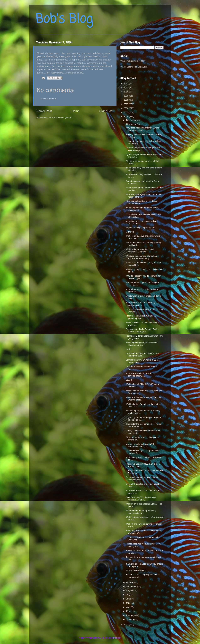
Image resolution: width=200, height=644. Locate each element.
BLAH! (129, 380)
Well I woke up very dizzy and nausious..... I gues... (140, 250)
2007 (126, 104)
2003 (126, 625)
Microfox (130, 232)
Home (76, 111)
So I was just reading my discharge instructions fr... (142, 478)
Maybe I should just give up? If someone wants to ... (140, 445)
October (130, 582)
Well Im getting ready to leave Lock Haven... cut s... (142, 344)
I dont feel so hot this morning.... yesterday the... (141, 317)
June (129, 599)
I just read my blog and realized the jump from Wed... (142, 355)
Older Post (106, 111)
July (128, 595)
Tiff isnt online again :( (136, 570)
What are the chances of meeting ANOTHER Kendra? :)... (141, 257)
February (131, 615)
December (131, 120)
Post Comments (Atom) (60, 117)
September (132, 586)
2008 (126, 100)
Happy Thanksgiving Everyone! (140, 228)
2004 (126, 116)
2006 (126, 108)
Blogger (117, 638)
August (130, 590)
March (129, 611)
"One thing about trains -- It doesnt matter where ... (142, 202)
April (129, 607)
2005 (126, 112)
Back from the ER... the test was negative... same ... (141, 499)
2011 (126, 88)
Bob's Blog (64, 19)
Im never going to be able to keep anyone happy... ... (141, 374)
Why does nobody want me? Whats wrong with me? (142, 129)
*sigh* (128, 349)
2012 (126, 83)
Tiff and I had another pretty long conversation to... (141, 512)
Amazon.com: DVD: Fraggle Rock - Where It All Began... (142, 330)
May (128, 603)
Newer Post (44, 111)
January (130, 619)
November (131, 124)
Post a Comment (48, 99)
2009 (126, 96)
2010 (126, 92)
